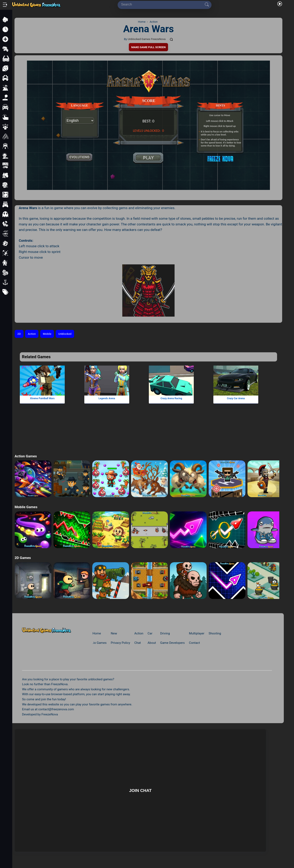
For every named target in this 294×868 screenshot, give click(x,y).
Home (97, 633)
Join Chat (140, 790)
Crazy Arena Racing (171, 398)
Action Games (26, 456)
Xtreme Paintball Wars (42, 398)
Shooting (215, 633)
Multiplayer (197, 633)
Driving (165, 633)
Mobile (47, 334)
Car (150, 633)
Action (32, 334)
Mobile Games (26, 507)
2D (19, 334)
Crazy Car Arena (236, 398)
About (152, 643)
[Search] (163, 4)
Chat (138, 643)
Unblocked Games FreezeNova (146, 39)
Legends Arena (107, 398)
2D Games (23, 558)
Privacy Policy (121, 643)
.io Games (100, 643)
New (114, 633)
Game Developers (172, 643)
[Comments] (171, 39)
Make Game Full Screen (148, 47)
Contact (195, 643)
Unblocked (65, 334)
